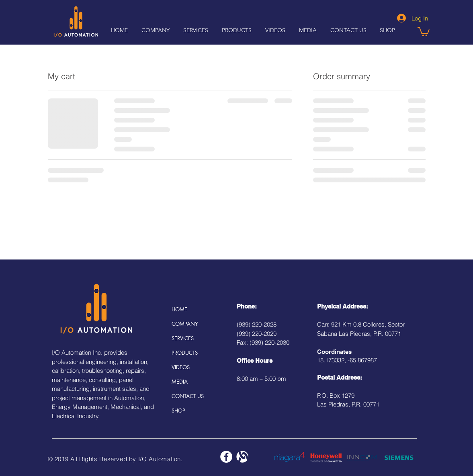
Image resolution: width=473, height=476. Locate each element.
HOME (179, 309)
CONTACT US (188, 396)
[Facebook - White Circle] (226, 457)
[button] (275, 30)
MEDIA (180, 382)
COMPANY (185, 324)
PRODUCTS (185, 353)
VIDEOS (181, 367)
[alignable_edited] (242, 457)
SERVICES (183, 338)
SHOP (178, 411)
